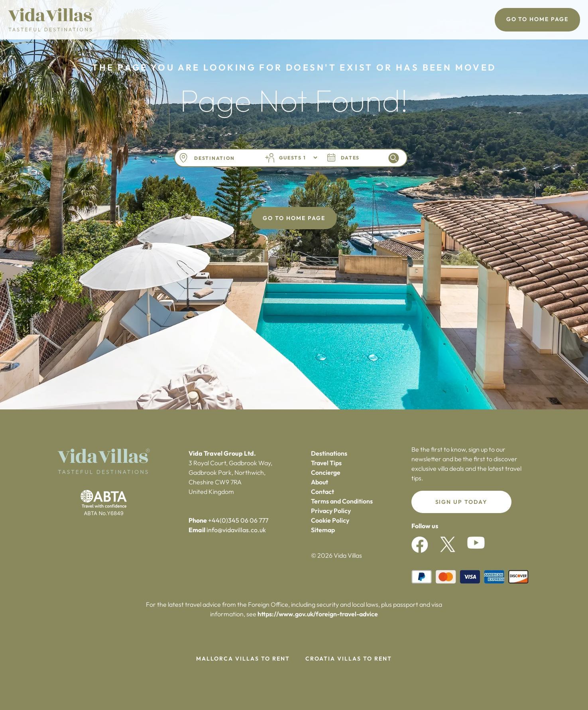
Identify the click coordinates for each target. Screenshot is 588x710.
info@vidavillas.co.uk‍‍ (236, 530)
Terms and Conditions (342, 501)
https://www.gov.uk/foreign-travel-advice (318, 614)
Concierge (326, 472)
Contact (323, 492)
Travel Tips (326, 463)
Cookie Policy (330, 520)
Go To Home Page (537, 19)
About (320, 482)
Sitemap (323, 530)
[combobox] (223, 158)
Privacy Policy (331, 511)
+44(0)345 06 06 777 (238, 520)
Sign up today (461, 502)
